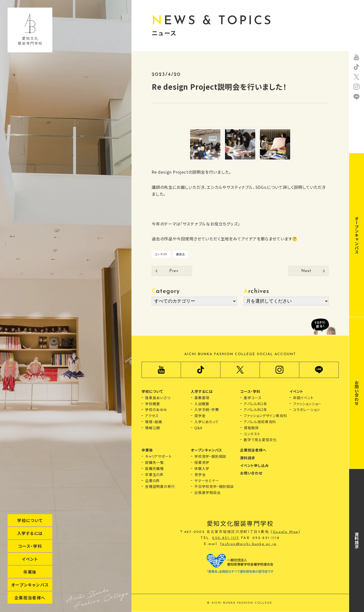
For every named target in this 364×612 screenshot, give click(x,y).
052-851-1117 (226, 538)
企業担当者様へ (30, 598)
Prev (174, 271)
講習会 (180, 254)
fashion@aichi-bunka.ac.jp (248, 544)
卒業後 (30, 572)
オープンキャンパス (30, 585)
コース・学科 (30, 546)
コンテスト (161, 254)
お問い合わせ (357, 393)
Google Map (286, 532)
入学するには (30, 533)
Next (306, 271)
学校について (30, 520)
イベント (30, 559)
